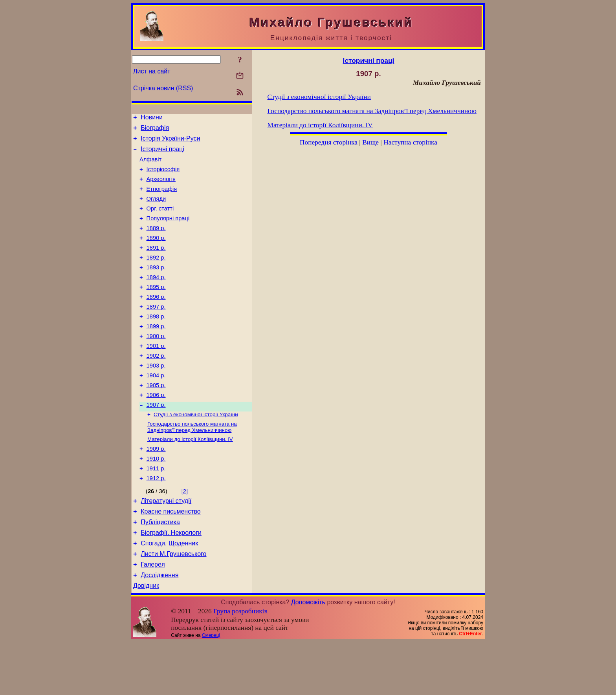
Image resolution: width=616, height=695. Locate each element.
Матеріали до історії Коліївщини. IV (190, 477)
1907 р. (156, 440)
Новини (152, 118)
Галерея (153, 615)
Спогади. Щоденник (169, 592)
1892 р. (156, 275)
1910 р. (156, 499)
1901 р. (156, 374)
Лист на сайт (152, 71)
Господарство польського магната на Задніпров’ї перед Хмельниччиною (192, 464)
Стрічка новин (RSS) (163, 88)
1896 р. (156, 319)
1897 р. (156, 330)
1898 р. (156, 341)
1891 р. (156, 264)
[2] (185, 534)
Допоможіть (308, 655)
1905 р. (156, 418)
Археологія (161, 187)
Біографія (155, 130)
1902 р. (156, 385)
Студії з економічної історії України (196, 451)
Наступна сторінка (410, 142)
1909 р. (156, 488)
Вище (370, 142)
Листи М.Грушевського (173, 603)
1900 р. (156, 363)
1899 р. (156, 352)
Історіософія (163, 176)
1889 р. (156, 242)
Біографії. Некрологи (171, 580)
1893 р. (156, 286)
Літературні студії (166, 544)
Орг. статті (160, 220)
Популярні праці (168, 231)
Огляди (156, 209)
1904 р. (156, 407)
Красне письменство (171, 556)
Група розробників (240, 664)
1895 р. (156, 308)
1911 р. (156, 510)
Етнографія (162, 198)
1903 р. (156, 396)
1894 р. (156, 297)
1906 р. (156, 429)
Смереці (211, 688)
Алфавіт (150, 165)
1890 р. (156, 253)
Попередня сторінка (329, 142)
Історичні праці (162, 154)
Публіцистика (160, 568)
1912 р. (156, 521)
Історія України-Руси (170, 142)
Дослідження (159, 627)
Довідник (146, 639)
